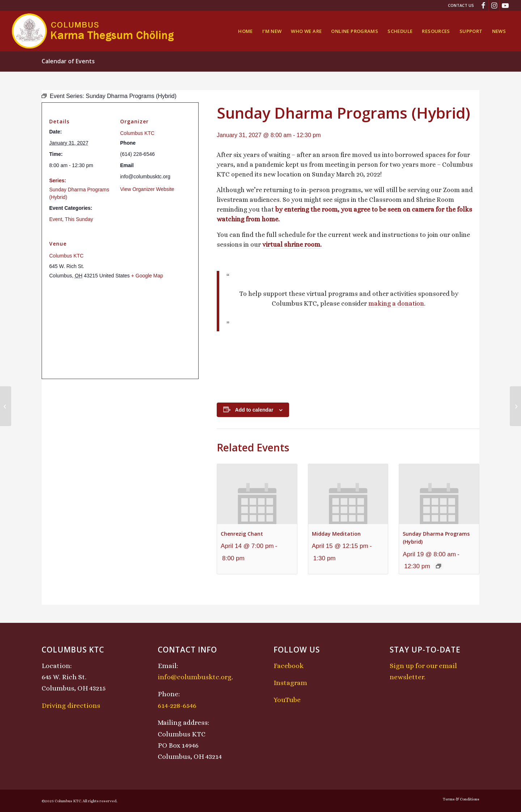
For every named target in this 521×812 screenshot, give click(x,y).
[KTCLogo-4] (94, 31)
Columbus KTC (137, 133)
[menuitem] (459, 5)
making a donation (396, 303)
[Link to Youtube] (505, 5)
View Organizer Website (147, 189)
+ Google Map (147, 276)
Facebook (289, 666)
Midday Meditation (336, 534)
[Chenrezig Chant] (515, 406)
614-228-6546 (177, 705)
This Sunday (79, 219)
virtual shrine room (291, 245)
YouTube (287, 700)
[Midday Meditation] (6, 406)
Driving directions (71, 705)
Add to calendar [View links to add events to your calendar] (254, 410)
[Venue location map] (120, 329)
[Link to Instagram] (494, 5)
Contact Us (461, 5)
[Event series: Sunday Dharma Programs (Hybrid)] (439, 566)
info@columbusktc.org (195, 677)
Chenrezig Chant (242, 534)
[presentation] (257, 494)
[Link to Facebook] (483, 5)
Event (56, 219)
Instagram (290, 683)
